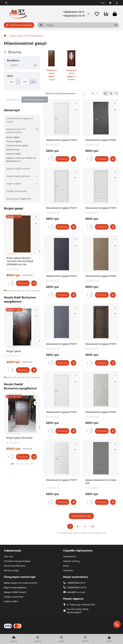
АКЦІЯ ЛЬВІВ (14, 154)
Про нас (9, 556)
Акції (66, 566)
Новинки (68, 570)
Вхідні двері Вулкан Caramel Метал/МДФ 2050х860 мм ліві (20, 261)
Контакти (70, 556)
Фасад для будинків (19, 199)
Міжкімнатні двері (17, 145)
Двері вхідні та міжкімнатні (27, 36)
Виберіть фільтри (35, 100)
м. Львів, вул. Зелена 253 (81, 605)
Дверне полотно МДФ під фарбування (21, 159)
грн (103, 3)
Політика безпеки (15, 566)
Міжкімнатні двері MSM (61, 140)
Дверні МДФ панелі (18, 169)
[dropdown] (6, 3)
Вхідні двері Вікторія (19, 438)
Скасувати (13, 100)
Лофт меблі (22, 184)
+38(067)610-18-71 (74, 12)
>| (92, 526)
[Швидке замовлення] (34, 283)
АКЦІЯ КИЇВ (13, 150)
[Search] (82, 25)
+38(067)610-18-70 (74, 16)
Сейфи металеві (16, 191)
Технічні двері (14, 141)
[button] (39, 251)
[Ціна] (11, 82)
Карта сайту (71, 561)
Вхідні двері (13, 137)
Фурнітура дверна (22, 176)
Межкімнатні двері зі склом (20, 120)
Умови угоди (11, 570)
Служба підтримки (78, 550)
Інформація (12, 550)
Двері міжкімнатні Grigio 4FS (101, 482)
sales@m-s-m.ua (76, 592)
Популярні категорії (20, 577)
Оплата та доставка (17, 561)
